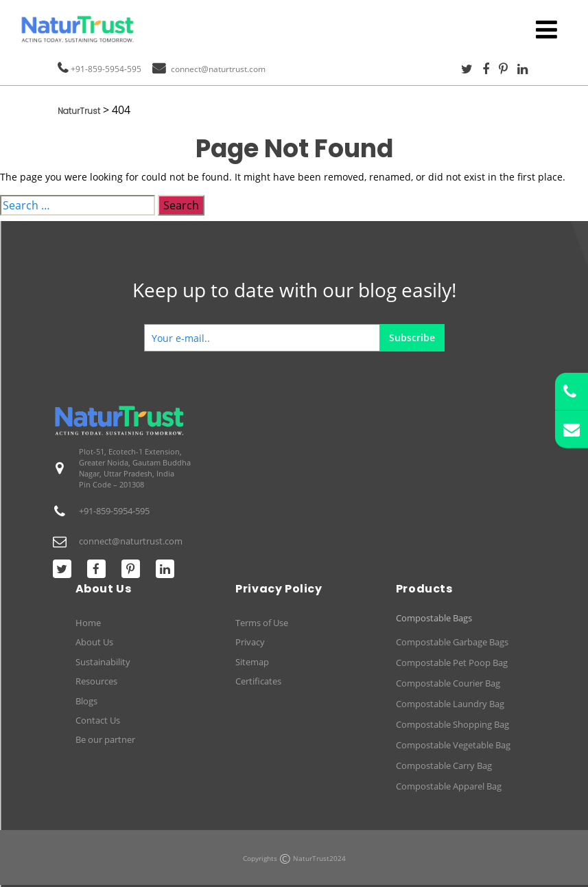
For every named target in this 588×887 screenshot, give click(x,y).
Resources (96, 681)
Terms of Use (262, 623)
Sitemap (252, 662)
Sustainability (103, 662)
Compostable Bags (434, 618)
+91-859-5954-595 (106, 69)
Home (88, 623)
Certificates (258, 681)
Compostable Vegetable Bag (453, 745)
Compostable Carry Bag (444, 765)
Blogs (86, 701)
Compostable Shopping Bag (452, 724)
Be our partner (105, 739)
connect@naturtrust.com (218, 69)
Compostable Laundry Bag (450, 704)
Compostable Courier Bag (448, 683)
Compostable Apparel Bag (449, 786)
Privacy (250, 642)
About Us (94, 642)
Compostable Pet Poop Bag (452, 663)
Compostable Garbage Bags (452, 642)
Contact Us (98, 720)
